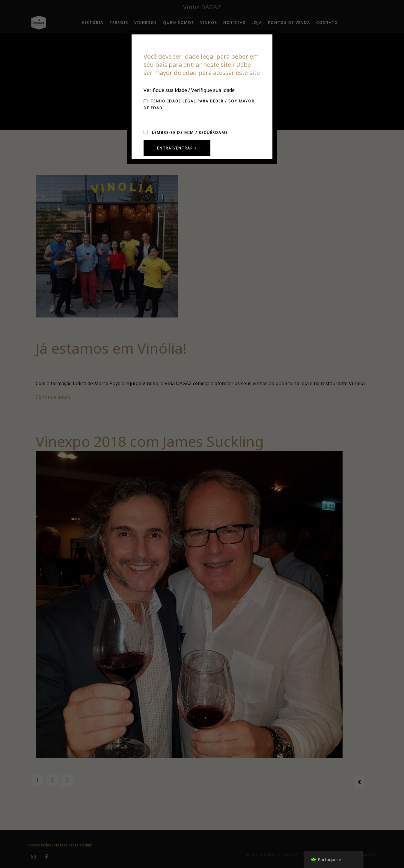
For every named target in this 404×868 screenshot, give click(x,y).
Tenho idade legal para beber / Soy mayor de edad (199, 105)
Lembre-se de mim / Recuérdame (186, 133)
